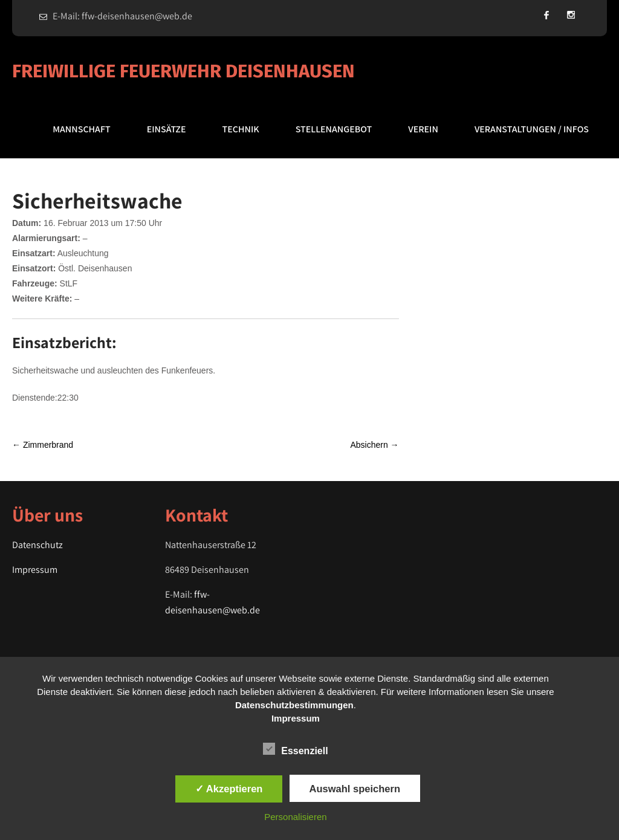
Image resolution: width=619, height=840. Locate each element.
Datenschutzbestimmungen (294, 705)
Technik (241, 129)
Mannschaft (81, 129)
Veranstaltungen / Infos (532, 129)
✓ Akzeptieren (229, 789)
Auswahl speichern (355, 789)
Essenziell (295, 749)
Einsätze (167, 129)
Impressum (35, 570)
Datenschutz (37, 545)
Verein (423, 129)
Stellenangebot (334, 129)
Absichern (374, 445)
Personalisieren (295, 817)
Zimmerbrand (43, 445)
